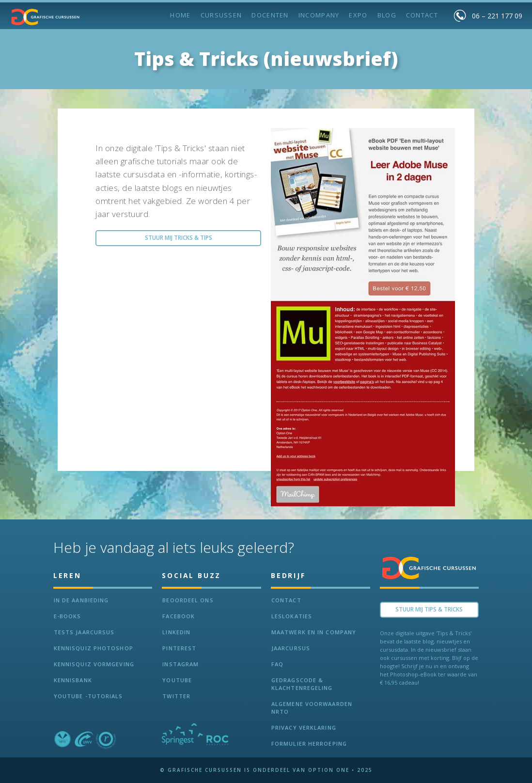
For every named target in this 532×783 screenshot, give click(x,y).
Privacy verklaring (304, 728)
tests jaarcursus (84, 632)
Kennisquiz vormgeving (94, 664)
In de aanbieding (81, 600)
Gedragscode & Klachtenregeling (302, 684)
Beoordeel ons (188, 600)
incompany (319, 15)
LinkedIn (176, 632)
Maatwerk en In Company (314, 632)
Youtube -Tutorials (88, 696)
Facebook (179, 616)
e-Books (68, 616)
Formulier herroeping (309, 744)
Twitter (176, 696)
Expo (358, 15)
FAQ (277, 664)
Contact (422, 15)
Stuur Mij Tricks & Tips (179, 238)
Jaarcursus (291, 648)
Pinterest (179, 648)
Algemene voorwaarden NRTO (312, 708)
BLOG (387, 15)
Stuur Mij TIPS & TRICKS (429, 609)
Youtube (177, 680)
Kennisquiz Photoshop (94, 648)
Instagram (180, 664)
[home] (46, 17)
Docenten (270, 15)
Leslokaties (292, 616)
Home (180, 15)
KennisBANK (73, 680)
